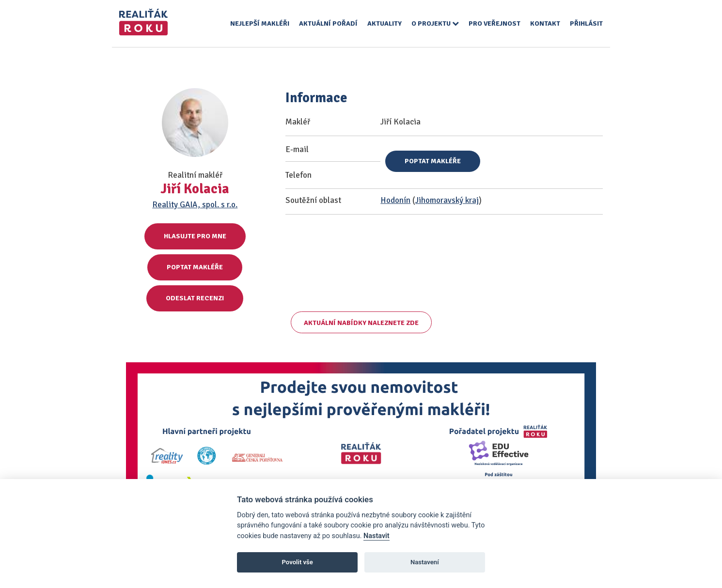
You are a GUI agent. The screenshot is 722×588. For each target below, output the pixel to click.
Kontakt (545, 23)
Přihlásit (586, 23)
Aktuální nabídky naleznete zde (361, 323)
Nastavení (425, 562)
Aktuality (385, 23)
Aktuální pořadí (328, 23)
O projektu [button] (435, 23)
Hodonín (395, 200)
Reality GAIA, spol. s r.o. (195, 205)
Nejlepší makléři (260, 23)
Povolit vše (298, 562)
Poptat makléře (195, 267)
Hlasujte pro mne (195, 236)
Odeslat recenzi (195, 298)
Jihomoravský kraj (447, 200)
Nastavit (377, 536)
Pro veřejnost (494, 23)
